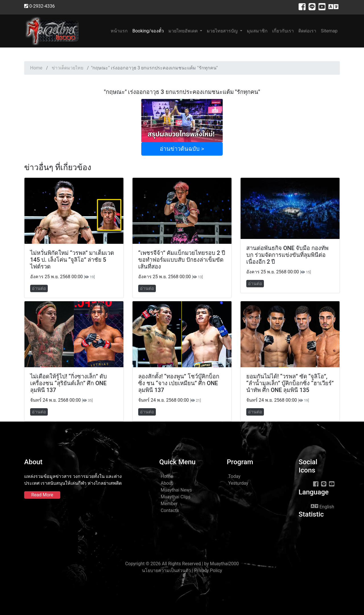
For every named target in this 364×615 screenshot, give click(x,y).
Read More (42, 495)
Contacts (170, 510)
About (167, 483)
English (322, 506)
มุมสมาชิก (257, 31)
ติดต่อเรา (307, 31)
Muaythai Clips (176, 497)
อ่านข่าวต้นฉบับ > (182, 149)
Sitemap (329, 31)
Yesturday (238, 483)
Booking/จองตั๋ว (148, 31)
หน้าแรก (120, 31)
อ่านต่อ (39, 288)
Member (169, 504)
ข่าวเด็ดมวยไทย (68, 68)
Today (234, 476)
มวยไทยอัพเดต (184, 31)
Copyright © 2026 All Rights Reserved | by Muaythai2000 (182, 564)
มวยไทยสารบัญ (223, 31)
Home (36, 68)
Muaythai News (176, 490)
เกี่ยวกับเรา (283, 31)
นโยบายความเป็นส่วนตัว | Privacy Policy (182, 570)
